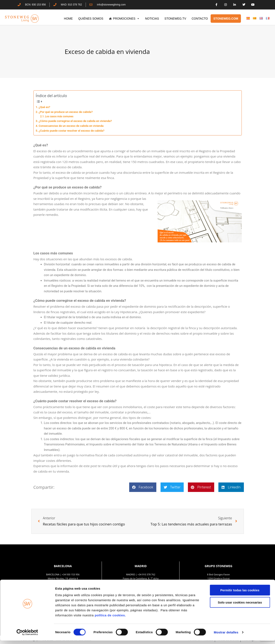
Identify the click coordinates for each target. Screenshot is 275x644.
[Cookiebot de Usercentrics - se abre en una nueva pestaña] (27, 636)
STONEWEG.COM (226, 19)
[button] (143, 487)
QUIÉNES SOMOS (91, 19)
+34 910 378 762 (146, 574)
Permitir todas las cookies (240, 594)
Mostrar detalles (226, 636)
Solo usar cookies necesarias (240, 606)
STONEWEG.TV (175, 19)
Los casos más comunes (59, 116)
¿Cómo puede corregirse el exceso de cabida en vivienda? (75, 121)
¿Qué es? (45, 107)
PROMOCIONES (126, 19)
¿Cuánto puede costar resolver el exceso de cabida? (72, 131)
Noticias (152, 19)
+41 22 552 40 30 (221, 582)
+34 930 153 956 (71, 574)
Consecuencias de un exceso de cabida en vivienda (71, 126)
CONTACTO (200, 19)
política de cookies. (111, 619)
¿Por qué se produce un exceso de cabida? (66, 112)
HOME (68, 19)
